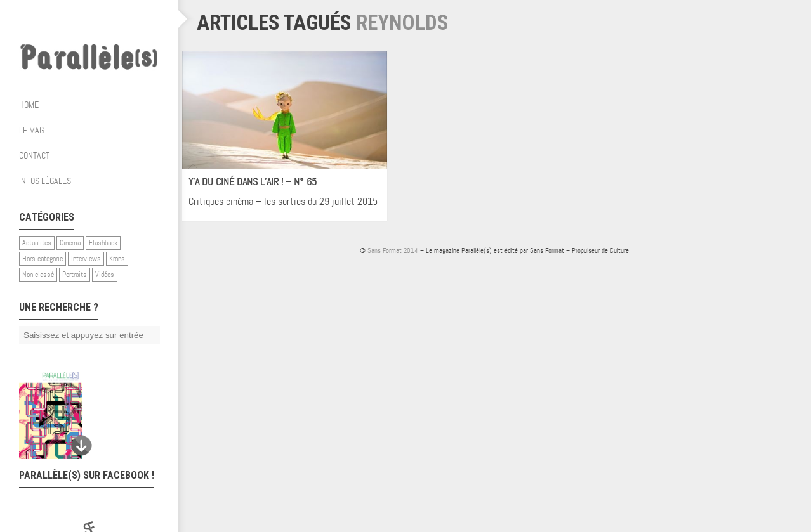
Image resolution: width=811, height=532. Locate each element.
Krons (117, 259)
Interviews (86, 259)
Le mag (94, 130)
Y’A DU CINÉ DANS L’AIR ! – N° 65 (253, 182)
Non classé (38, 275)
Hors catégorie (43, 259)
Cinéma (70, 243)
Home (29, 105)
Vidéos (105, 275)
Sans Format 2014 (393, 250)
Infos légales (45, 181)
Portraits (75, 275)
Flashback (103, 243)
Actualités (37, 243)
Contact (34, 155)
